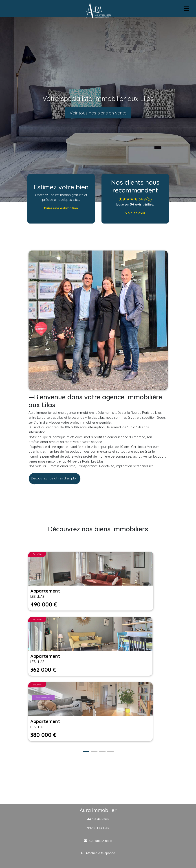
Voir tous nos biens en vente (98, 113)
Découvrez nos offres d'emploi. (55, 478)
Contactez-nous (101, 841)
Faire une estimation (61, 208)
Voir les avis (135, 213)
